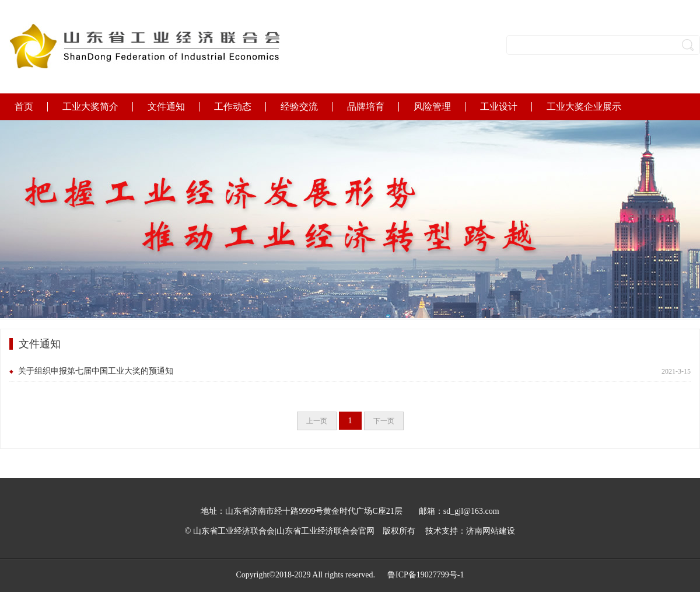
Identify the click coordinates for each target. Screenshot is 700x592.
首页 (24, 107)
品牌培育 (366, 107)
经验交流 (299, 107)
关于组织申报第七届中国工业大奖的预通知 (96, 371)
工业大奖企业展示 (584, 107)
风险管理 (432, 107)
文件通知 (166, 107)
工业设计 (499, 107)
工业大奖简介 (90, 107)
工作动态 (233, 107)
